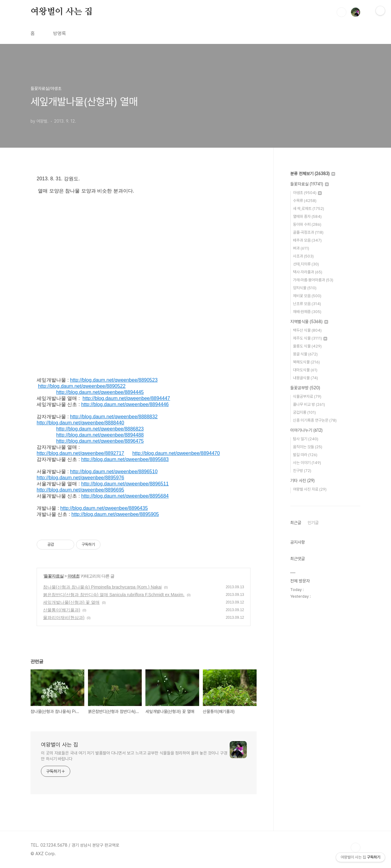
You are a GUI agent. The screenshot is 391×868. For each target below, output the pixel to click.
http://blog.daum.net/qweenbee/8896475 (100, 441)
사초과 (303, 256)
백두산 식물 (307, 330)
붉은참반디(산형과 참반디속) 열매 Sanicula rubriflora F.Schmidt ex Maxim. (114, 595)
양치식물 (305, 288)
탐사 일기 (306, 439)
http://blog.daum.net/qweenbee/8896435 (104, 508)
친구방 (302, 471)
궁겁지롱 (304, 412)
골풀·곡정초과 (308, 232)
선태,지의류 (306, 264)
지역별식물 (309, 322)
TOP (356, 848)
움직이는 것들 (308, 447)
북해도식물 (306, 362)
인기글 (313, 523)
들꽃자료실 (54, 576)
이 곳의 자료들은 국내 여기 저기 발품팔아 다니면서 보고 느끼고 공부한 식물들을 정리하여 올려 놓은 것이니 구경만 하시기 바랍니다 (134, 756)
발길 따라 (305, 455)
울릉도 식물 (307, 346)
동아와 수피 (307, 224)
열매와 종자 (307, 216)
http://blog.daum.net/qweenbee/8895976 (80, 478)
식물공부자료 (307, 396)
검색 (342, 12)
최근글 (296, 523)
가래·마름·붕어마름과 (313, 280)
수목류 (305, 201)
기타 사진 (302, 481)
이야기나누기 (306, 430)
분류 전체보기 (313, 174)
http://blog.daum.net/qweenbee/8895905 (115, 514)
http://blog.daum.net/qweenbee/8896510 (114, 472)
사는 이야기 (307, 463)
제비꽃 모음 (307, 296)
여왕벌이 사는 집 (62, 12)
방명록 (60, 33)
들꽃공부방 (305, 388)
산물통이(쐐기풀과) (62, 610)
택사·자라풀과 (308, 272)
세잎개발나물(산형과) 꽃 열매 (71, 602)
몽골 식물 (305, 354)
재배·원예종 (307, 312)
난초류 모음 (307, 304)
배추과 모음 (307, 240)
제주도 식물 (310, 338)
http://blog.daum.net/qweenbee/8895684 (125, 496)
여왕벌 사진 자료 (310, 489)
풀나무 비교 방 (309, 404)
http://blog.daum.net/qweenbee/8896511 (125, 484)
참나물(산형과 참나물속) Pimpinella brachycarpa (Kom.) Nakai (102, 587)
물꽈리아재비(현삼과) (64, 618)
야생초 (73, 576)
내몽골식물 (305, 378)
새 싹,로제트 (309, 209)
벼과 (301, 248)
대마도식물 (305, 370)
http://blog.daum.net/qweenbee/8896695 (80, 490)
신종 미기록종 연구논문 (315, 420)
